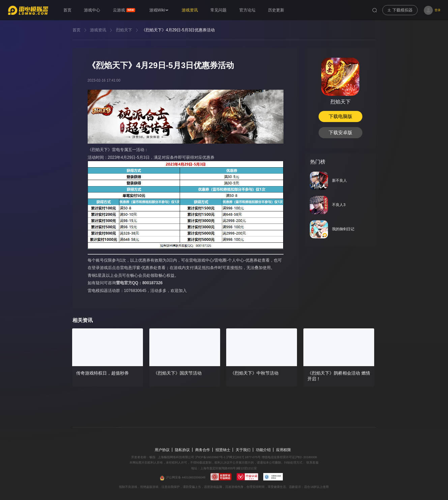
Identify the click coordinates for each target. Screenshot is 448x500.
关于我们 (243, 450)
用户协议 (162, 450)
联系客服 (312, 463)
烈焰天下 (124, 30)
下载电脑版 (340, 116)
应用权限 (283, 450)
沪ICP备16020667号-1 (210, 457)
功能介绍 (263, 450)
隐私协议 (182, 450)
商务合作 (203, 450)
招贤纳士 (223, 450)
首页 (77, 30)
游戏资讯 (98, 30)
